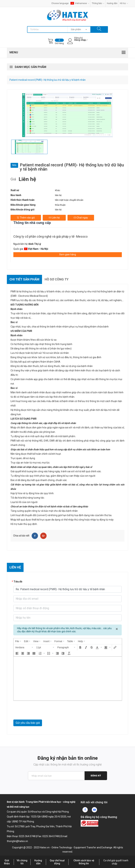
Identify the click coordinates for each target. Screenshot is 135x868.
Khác (58, 190)
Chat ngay (81, 218)
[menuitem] (18, 641)
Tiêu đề (18, 582)
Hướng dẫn (112, 3)
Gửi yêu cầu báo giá (28, 723)
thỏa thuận (60, 205)
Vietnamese (80, 3)
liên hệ (58, 195)
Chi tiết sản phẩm (24, 279)
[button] (24, 647)
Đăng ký (96, 776)
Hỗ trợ (124, 3)
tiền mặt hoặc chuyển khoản (69, 200)
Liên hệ (54, 218)
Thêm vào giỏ (26, 218)
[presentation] (18, 641)
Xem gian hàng (68, 254)
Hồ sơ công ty (57, 279)
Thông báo (98, 3)
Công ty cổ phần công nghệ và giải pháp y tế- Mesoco (50, 236)
